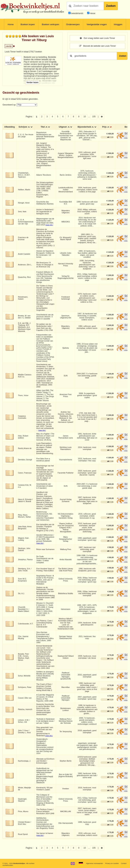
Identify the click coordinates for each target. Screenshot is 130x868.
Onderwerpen (73, 24)
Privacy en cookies (112, 863)
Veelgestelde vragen (97, 24)
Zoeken (111, 6)
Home (11, 24)
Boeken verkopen (51, 24)
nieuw (92, 13)
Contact (124, 863)
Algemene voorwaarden (94, 863)
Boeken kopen (28, 24)
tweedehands (77, 13)
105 (94, 117)
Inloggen (118, 24)
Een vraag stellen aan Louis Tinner (97, 38)
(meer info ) (49, 225)
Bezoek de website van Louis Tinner (97, 46)
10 (85, 117)
